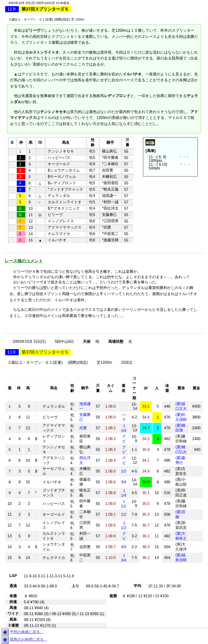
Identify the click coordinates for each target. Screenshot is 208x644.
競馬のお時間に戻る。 (24, 640)
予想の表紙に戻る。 (22, 632)
